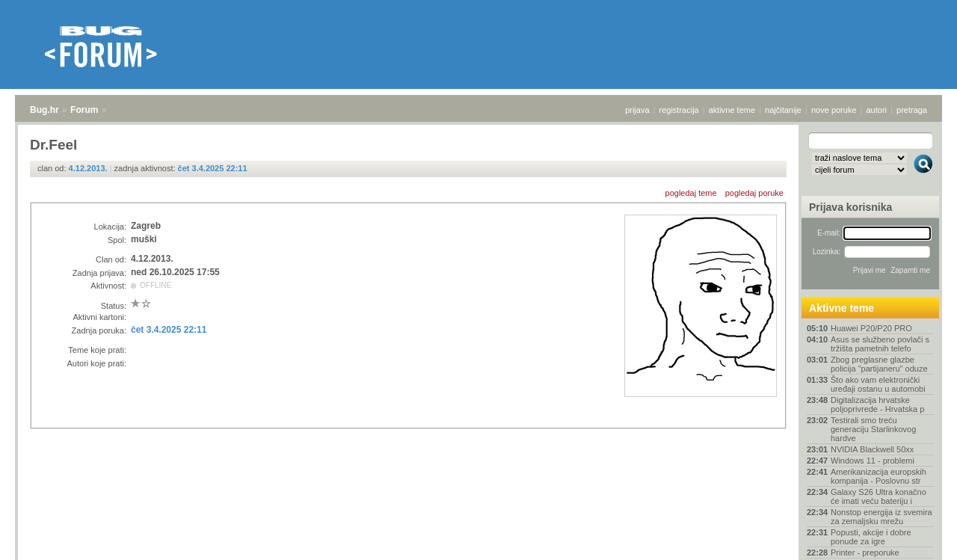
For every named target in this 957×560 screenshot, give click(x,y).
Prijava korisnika (850, 207)
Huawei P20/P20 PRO (871, 328)
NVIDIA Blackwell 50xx (872, 449)
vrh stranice (916, 538)
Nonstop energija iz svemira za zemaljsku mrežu (881, 517)
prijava (637, 110)
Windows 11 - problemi (873, 461)
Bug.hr (44, 110)
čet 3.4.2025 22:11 (213, 168)
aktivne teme (732, 110)
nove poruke (834, 110)
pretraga (912, 110)
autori (877, 110)
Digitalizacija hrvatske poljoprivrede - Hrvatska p (877, 404)
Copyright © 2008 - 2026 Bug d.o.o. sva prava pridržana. (478, 556)
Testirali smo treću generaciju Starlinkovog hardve (873, 429)
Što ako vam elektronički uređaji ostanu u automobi (878, 384)
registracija (679, 110)
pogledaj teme (691, 193)
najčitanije (783, 110)
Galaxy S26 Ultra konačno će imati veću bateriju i (878, 496)
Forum (84, 110)
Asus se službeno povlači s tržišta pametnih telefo (880, 344)
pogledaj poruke (754, 193)
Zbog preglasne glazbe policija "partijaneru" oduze (879, 364)
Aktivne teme (841, 308)
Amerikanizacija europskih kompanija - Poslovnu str (878, 476)
